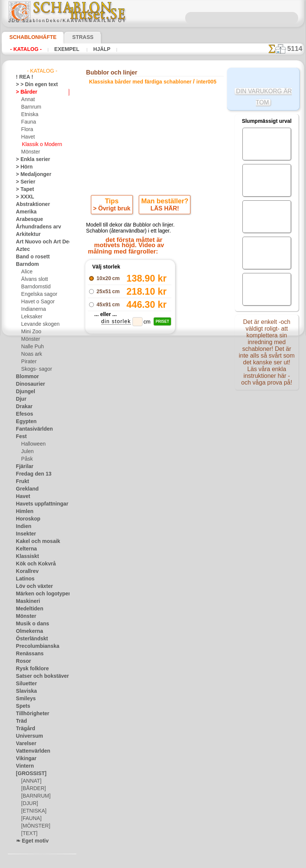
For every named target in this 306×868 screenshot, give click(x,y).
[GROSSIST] (29, 774)
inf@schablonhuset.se (171, 526)
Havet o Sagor (36, 302)
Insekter (25, 534)
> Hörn (23, 167)
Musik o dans (30, 624)
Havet (27, 137)
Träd (21, 721)
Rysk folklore (29, 669)
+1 (180, 404)
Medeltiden (28, 609)
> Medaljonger (30, 174)
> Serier (24, 182)
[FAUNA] (31, 819)
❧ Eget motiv (30, 841)
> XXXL (23, 197)
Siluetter (25, 684)
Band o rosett (30, 257)
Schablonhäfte (28, 37)
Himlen (23, 512)
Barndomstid (35, 287)
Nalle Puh (31, 347)
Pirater (28, 362)
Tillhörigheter (30, 714)
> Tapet (23, 189)
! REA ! (23, 77)
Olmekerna (27, 631)
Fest (21, 437)
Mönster (30, 152)
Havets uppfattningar (38, 504)
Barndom (26, 264)
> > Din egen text (33, 85)
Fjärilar (24, 467)
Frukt (22, 482)
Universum (27, 736)
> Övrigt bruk (113, 210)
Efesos (23, 414)
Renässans (27, 654)
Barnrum (30, 107)
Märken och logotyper (39, 594)
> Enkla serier (30, 160)
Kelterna (25, 549)
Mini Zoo (30, 332)
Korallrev (25, 571)
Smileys (24, 699)
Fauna (28, 122)
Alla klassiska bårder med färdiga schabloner (152, 421)
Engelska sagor (37, 294)
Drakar (23, 407)
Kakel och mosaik (34, 541)
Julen (27, 452)
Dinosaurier (28, 384)
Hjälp (92, 49)
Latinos (24, 579)
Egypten (24, 422)
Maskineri (26, 601)
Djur (21, 399)
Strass (71, 37)
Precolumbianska (34, 646)
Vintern (24, 766)
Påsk (26, 459)
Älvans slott (34, 279)
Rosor (22, 661)
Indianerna (33, 309)
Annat (28, 100)
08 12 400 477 (168, 512)
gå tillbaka (153, 404)
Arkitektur (27, 234)
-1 (125, 404)
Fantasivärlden (32, 429)
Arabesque (27, 219)
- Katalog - (24, 49)
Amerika (25, 212)
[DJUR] (29, 804)
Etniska (29, 115)
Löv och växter (31, 586)
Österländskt (30, 639)
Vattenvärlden (31, 751)
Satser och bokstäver (38, 676)
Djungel (24, 392)
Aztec (22, 249)
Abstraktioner (30, 204)
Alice (26, 272)
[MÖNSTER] (34, 826)
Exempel (61, 49)
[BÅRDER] (32, 789)
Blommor (25, 377)
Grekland (25, 489)
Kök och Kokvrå (32, 564)
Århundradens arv (35, 227)
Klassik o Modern (40, 145)
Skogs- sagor (34, 369)
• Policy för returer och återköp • (155, 600)
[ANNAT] (30, 781)
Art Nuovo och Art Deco (41, 242)
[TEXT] (28, 834)
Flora (27, 130)
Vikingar (25, 759)
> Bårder (25, 92)
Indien (22, 526)
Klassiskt (25, 556)
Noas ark (31, 354)
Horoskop (26, 519)
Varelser (25, 744)
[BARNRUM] (35, 796)
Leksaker (30, 317)
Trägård (24, 729)
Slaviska (25, 691)
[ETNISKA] (32, 811)
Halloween (32, 444)
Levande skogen (38, 324)
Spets (22, 706)
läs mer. (200, 862)
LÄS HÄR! (164, 210)
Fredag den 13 (30, 474)
